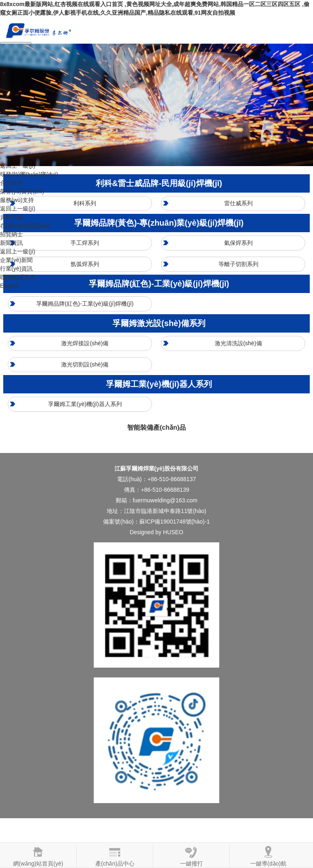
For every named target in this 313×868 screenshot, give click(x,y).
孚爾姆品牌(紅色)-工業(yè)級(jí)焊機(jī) (85, 304)
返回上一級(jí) (18, 209)
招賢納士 (11, 234)
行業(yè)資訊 (16, 269)
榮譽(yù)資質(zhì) (22, 191)
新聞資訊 (11, 243)
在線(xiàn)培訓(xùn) (25, 226)
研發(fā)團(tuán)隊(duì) (29, 174)
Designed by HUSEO (156, 532)
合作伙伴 (11, 183)
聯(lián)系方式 (18, 277)
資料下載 (11, 217)
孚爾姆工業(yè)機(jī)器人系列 (85, 404)
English (9, 286)
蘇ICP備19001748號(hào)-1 (175, 522)
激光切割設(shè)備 (85, 364)
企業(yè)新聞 (16, 260)
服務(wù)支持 (17, 200)
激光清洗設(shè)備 (238, 343)
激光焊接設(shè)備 (85, 343)
